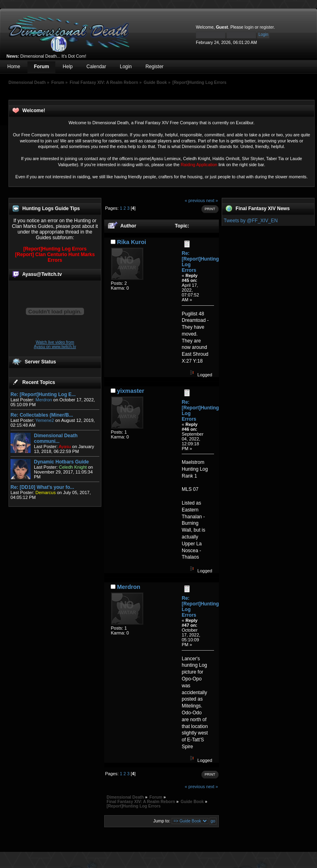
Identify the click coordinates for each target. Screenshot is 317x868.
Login (126, 67)
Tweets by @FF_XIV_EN (251, 221)
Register (154, 67)
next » (212, 200)
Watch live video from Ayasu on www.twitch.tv (55, 344)
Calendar (96, 67)
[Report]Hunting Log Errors (55, 249)
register (267, 27)
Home (14, 67)
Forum (41, 67)
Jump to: (162, 821)
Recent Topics (39, 382)
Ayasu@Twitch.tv (42, 274)
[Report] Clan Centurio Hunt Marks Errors (55, 257)
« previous (195, 200)
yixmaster (131, 391)
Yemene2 (45, 420)
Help (68, 67)
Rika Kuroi (132, 242)
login (249, 27)
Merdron (44, 400)
